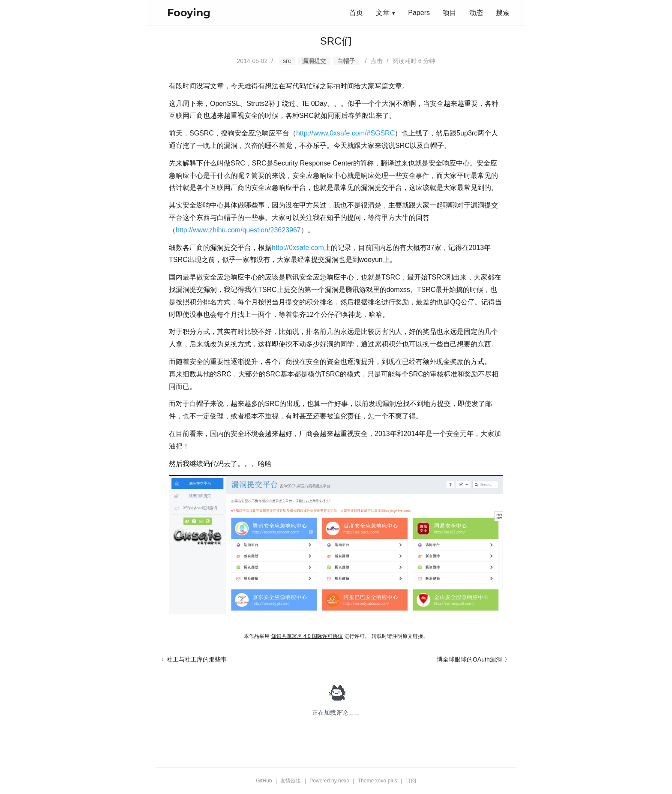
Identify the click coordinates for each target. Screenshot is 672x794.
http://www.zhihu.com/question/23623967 (238, 230)
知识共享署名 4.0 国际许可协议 (307, 636)
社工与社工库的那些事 (197, 659)
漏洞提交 (314, 61)
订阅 (411, 781)
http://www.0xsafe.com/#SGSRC (345, 133)
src (287, 61)
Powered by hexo (329, 781)
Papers (419, 13)
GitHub (264, 781)
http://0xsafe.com (298, 248)
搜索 (503, 13)
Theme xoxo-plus (378, 781)
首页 (356, 13)
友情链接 (291, 781)
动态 (476, 13)
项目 (450, 13)
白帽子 (346, 61)
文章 (383, 13)
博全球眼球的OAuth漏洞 (469, 659)
